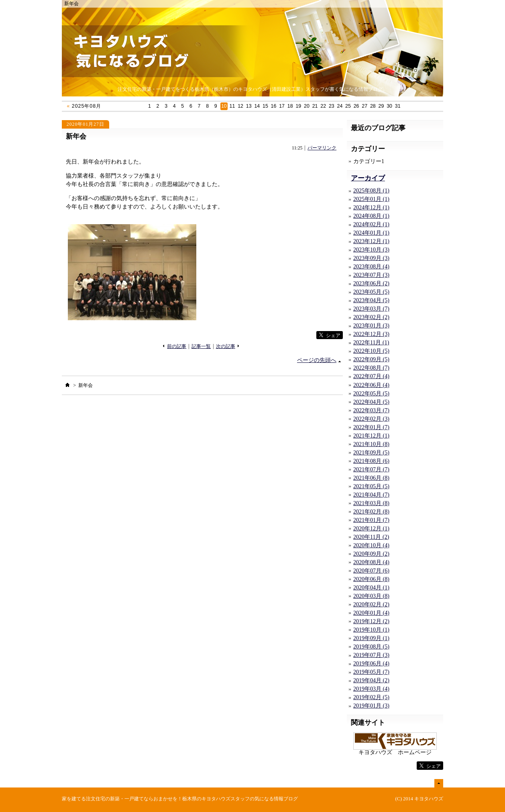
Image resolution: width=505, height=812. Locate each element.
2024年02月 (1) (371, 224)
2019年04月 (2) (371, 680)
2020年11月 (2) (371, 537)
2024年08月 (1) (371, 216)
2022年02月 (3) (371, 419)
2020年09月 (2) (371, 554)
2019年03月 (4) (371, 689)
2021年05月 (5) (371, 486)
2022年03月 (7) (371, 410)
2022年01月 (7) (371, 427)
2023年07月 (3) (371, 275)
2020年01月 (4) (371, 613)
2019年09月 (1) (371, 638)
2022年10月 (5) (371, 351)
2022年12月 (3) (371, 334)
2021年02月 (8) (371, 512)
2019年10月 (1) (371, 630)
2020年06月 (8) (371, 579)
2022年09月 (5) (371, 359)
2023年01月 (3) (371, 326)
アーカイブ (368, 178)
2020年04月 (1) (371, 588)
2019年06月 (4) (371, 664)
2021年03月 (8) (371, 503)
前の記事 (177, 347)
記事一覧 (201, 347)
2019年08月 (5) (371, 647)
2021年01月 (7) (371, 520)
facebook (300, 335)
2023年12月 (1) (371, 241)
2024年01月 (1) (371, 233)
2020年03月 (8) (371, 596)
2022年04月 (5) (371, 402)
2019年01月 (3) (371, 706)
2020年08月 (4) (371, 562)
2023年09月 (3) (371, 258)
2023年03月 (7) (371, 309)
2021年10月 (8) (371, 444)
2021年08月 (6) (371, 461)
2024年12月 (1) (371, 208)
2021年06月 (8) (371, 478)
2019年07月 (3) (371, 655)
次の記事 (226, 347)
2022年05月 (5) (371, 394)
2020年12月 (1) (371, 529)
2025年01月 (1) (371, 199)
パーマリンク (322, 148)
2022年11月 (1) (371, 343)
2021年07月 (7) (371, 469)
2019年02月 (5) (371, 697)
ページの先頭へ (317, 360)
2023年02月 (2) (371, 317)
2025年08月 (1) (371, 191)
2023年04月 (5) (371, 300)
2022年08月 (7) (371, 368)
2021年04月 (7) (371, 495)
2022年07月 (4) (371, 376)
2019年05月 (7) (371, 672)
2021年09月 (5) (371, 453)
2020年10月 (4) (371, 545)
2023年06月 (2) (371, 283)
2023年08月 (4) (371, 267)
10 (224, 106)
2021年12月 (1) (371, 436)
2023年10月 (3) (371, 250)
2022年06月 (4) (371, 385)
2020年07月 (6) (371, 571)
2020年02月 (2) (371, 604)
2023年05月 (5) (371, 292)
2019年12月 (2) (371, 621)
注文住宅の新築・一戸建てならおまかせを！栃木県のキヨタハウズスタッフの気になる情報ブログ (192, 799)
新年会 (76, 136)
